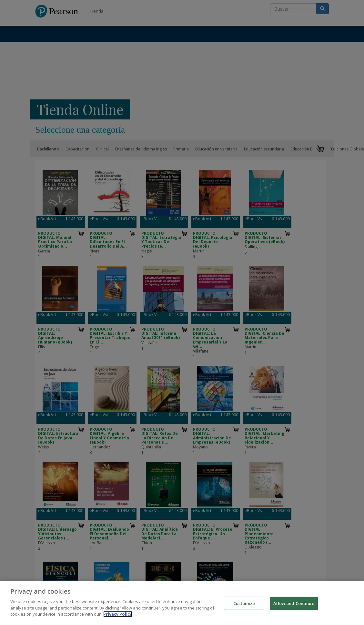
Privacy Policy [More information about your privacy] (118, 618)
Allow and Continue (294, 607)
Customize (244, 607)
